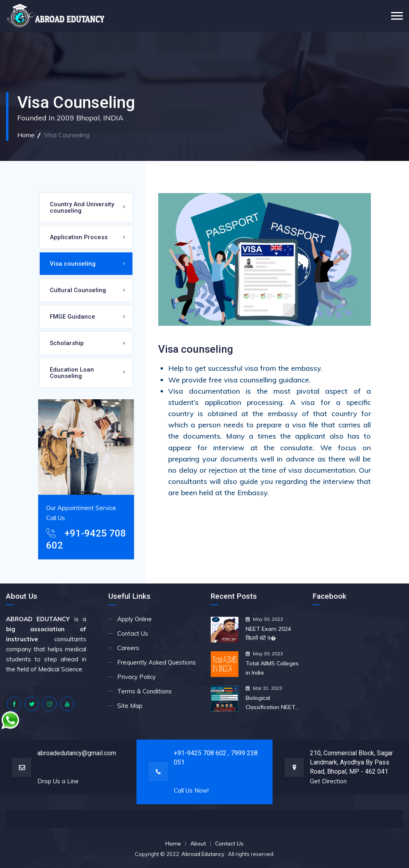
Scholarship (67, 343)
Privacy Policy (136, 677)
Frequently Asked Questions (157, 662)
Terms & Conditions (144, 691)
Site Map (130, 706)
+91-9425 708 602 (201, 753)
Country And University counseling (82, 207)
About (198, 844)
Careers (128, 648)
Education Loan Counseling (72, 373)
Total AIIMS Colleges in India (272, 668)
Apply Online (134, 619)
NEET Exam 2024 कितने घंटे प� (268, 633)
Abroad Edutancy (203, 854)
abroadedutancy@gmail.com (77, 753)
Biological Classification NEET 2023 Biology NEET (271, 703)
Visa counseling (73, 264)
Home (26, 135)
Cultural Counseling (78, 290)
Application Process (79, 237)
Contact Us (133, 633)
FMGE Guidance (72, 317)
